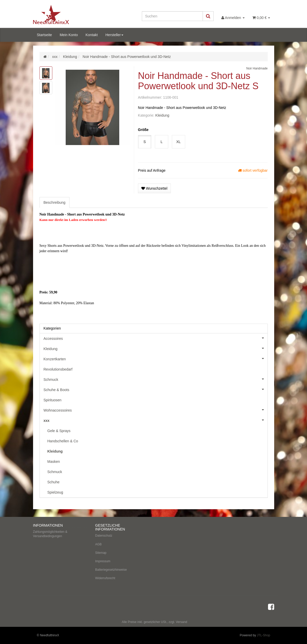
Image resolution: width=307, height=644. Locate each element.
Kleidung (162, 115)
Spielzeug (55, 492)
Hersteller (114, 35)
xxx (156, 420)
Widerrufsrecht (105, 578)
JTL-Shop (263, 635)
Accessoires (156, 338)
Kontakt (91, 35)
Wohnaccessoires (156, 410)
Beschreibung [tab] (55, 202)
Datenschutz (104, 536)
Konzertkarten (156, 359)
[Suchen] (172, 16)
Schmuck (156, 379)
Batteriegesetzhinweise (111, 570)
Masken (54, 462)
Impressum (103, 561)
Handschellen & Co (63, 441)
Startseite (44, 35)
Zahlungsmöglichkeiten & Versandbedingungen (50, 534)
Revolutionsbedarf (58, 369)
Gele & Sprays (59, 431)
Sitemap (101, 553)
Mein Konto (69, 35)
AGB (98, 544)
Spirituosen (53, 400)
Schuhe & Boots (156, 389)
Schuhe (53, 482)
